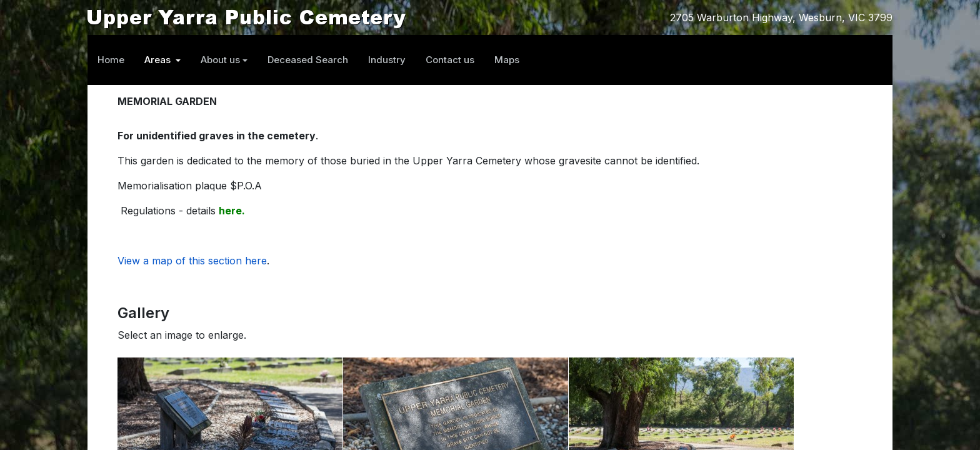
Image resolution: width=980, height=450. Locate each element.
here (230, 211)
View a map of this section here (192, 261)
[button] (162, 60)
